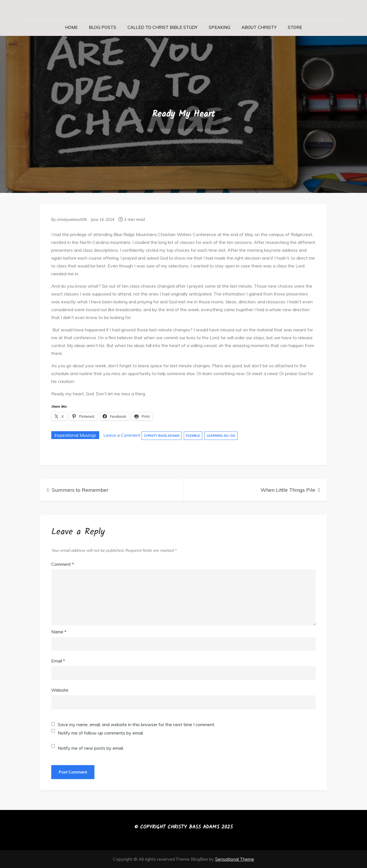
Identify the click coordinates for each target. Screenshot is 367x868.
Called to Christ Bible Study (162, 27)
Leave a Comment (122, 435)
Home (71, 27)
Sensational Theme (235, 859)
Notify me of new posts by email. (91, 748)
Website (60, 690)
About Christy (259, 27)
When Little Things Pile (288, 490)
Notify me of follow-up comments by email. (101, 733)
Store (295, 27)
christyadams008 (72, 220)
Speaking (219, 27)
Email (58, 661)
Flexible (193, 436)
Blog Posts (103, 27)
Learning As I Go (221, 436)
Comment (63, 564)
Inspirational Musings (75, 435)
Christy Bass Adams (162, 436)
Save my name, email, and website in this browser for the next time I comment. (136, 724)
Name (59, 632)
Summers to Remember (80, 490)
